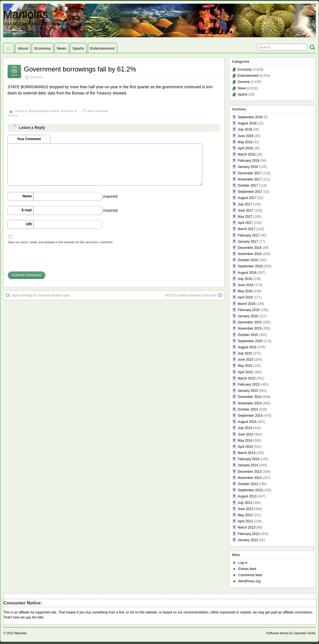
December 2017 (250, 173)
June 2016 (245, 285)
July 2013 (245, 503)
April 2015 (245, 372)
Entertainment (103, 48)
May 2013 (245, 515)
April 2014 (245, 447)
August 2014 (247, 422)
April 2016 (245, 297)
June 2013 (245, 509)
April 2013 (245, 521)
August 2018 (247, 123)
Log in (243, 563)
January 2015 (248, 391)
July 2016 (245, 279)
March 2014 (246, 453)
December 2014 (250, 397)
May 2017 (245, 217)
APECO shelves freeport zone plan (194, 295)
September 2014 (250, 416)
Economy (42, 48)
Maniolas (26, 14)
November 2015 (250, 328)
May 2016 (245, 291)
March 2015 (246, 378)
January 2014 (248, 465)
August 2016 (247, 273)
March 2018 (246, 154)
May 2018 (245, 142)
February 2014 (249, 459)
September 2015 (250, 341)
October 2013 (248, 484)
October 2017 (248, 186)
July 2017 (245, 204)
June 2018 (245, 136)
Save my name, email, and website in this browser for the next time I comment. (60, 242)
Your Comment (29, 139)
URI (29, 224)
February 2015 (249, 384)
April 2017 (245, 223)
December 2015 (250, 322)
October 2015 (248, 335)
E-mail (27, 210)
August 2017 (247, 198)
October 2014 (248, 409)
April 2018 (245, 148)
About (23, 48)
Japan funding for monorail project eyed (38, 295)
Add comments (97, 111)
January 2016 (248, 316)
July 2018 (245, 129)
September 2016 (250, 266)
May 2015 (245, 366)
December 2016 (250, 248)
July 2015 (245, 353)
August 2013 (247, 496)
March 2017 (246, 229)
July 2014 (245, 428)
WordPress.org (249, 581)
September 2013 (250, 490)
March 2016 (246, 304)
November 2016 (250, 254)
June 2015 (245, 360)
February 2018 (249, 161)
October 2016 (248, 260)
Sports (78, 48)
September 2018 (250, 117)
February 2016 (249, 310)
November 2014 (250, 403)
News (62, 48)
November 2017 (250, 179)
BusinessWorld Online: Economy (51, 111)
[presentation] (50, 260)
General (244, 82)
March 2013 (246, 527)
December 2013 (250, 472)
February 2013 (249, 534)
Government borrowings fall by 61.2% (80, 69)
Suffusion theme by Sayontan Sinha (291, 633)
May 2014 (245, 441)
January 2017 (248, 242)
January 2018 (248, 167)
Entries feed (247, 569)
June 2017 (245, 210)
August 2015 (247, 347)
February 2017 (249, 235)
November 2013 (250, 478)
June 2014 (245, 434)
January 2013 (248, 540)
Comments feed (250, 575)
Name (27, 196)
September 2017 (250, 192)
